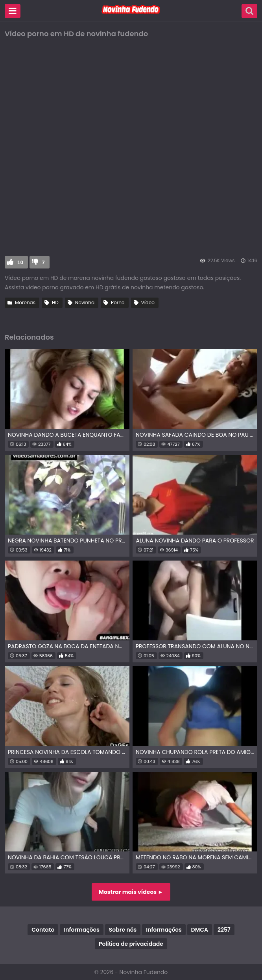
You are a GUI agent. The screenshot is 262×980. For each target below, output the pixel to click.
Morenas (25, 302)
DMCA (200, 930)
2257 (224, 930)
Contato (43, 930)
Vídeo (148, 302)
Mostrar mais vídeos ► (131, 892)
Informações (81, 930)
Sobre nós (123, 930)
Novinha (85, 302)
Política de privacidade (131, 944)
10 (20, 262)
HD (55, 302)
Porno (118, 302)
